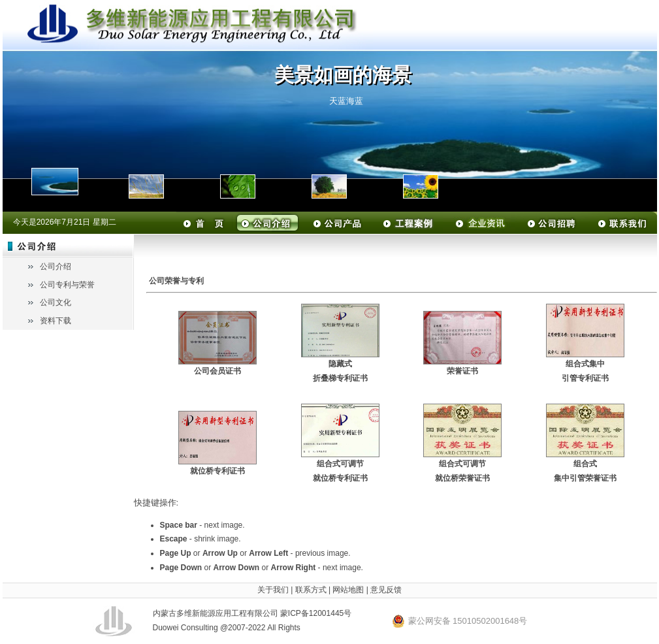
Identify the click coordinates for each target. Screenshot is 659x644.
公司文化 (56, 302)
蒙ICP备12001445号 (316, 613)
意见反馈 (386, 590)
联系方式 (311, 590)
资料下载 (56, 321)
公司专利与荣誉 (67, 285)
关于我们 (273, 590)
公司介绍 (56, 266)
